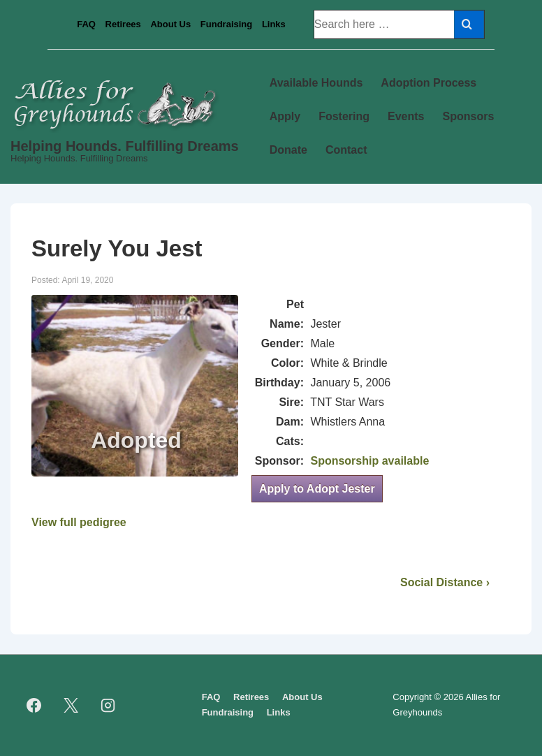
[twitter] (71, 705)
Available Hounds (316, 83)
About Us (170, 24)
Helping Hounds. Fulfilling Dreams (125, 146)
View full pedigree (79, 522)
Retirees (123, 24)
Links (274, 24)
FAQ (86, 24)
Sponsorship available (369, 461)
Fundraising (226, 24)
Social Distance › (445, 582)
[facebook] (34, 705)
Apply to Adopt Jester (317, 489)
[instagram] (108, 705)
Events (406, 116)
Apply (285, 116)
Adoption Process (429, 83)
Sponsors (469, 116)
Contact (346, 150)
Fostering (344, 116)
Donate (288, 150)
